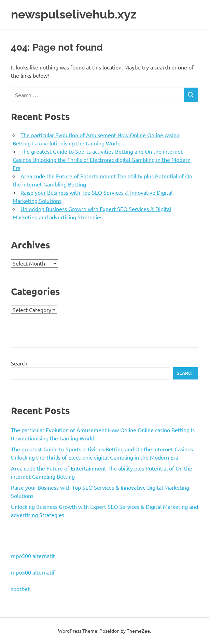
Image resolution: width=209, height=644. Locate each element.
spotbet (20, 589)
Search (19, 363)
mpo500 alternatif (33, 556)
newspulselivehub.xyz (74, 14)
